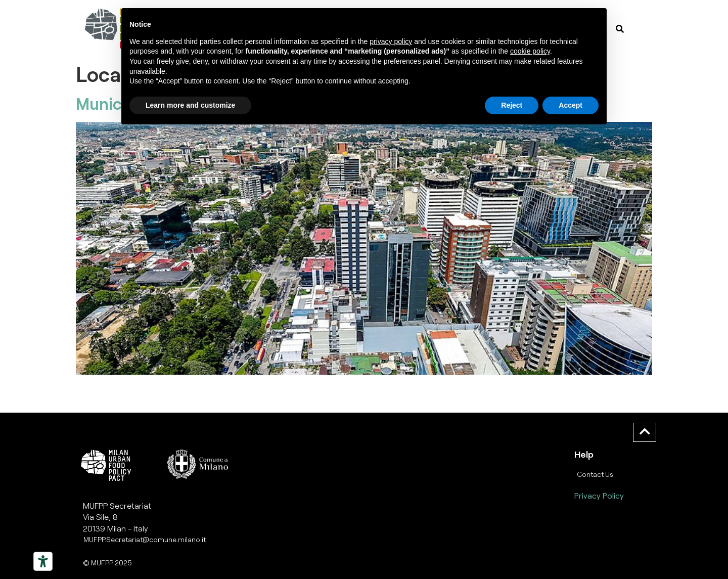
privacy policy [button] (391, 41)
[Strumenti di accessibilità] (43, 561)
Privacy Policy (599, 495)
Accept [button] (571, 105)
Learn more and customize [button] (190, 105)
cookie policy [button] (530, 51)
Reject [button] (512, 105)
